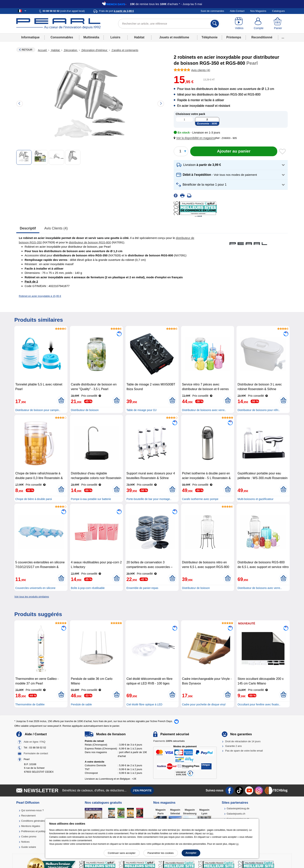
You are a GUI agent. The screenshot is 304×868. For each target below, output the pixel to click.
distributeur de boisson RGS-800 (90, 242)
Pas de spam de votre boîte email (244, 751)
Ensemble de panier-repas (142, 588)
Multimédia (91, 37)
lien (211, 834)
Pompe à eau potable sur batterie (91, 499)
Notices (25, 842)
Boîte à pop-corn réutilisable (88, 588)
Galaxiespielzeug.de (238, 808)
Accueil (43, 50)
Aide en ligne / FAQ (35, 742)
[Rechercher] (215, 24)
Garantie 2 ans (234, 746)
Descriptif (28, 228)
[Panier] (278, 24)
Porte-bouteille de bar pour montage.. (149, 499)
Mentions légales (31, 826)
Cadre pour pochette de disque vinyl (204, 704)
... (283, 37)
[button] (195, 138)
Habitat (139, 37)
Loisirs (115, 37)
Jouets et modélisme (174, 37)
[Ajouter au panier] (234, 151)
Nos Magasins (258, 11)
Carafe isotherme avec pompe (200, 499)
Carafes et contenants (125, 50)
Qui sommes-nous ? (32, 810)
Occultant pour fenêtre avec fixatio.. (259, 704)
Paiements (169, 741)
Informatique (30, 37)
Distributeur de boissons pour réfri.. (259, 410)
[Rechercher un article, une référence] (169, 24)
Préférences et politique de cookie (40, 831)
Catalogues (278, 11)
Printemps (234, 37)
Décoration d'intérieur (94, 50)
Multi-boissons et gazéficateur (255, 499)
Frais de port (116, 11)
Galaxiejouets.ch (236, 814)
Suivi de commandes (212, 11)
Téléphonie (210, 37)
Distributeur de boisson (85, 410)
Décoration (70, 50)
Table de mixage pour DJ (141, 410)
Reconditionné (262, 37)
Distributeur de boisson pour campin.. (38, 410)
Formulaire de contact (36, 753)
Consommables (62, 37)
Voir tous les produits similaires (32, 597)
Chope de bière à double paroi (34, 499)
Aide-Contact (237, 11)
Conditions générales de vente (38, 821)
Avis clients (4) (56, 228)
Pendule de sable (81, 704)
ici (237, 844)
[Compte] (259, 24)
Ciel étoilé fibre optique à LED (144, 704)
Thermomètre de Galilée (30, 704)
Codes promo (29, 837)
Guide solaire (29, 847)
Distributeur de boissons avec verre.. (204, 410)
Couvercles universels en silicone (35, 588)
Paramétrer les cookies (161, 853)
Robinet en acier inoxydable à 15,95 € (40, 296)
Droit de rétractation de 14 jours (243, 741)
